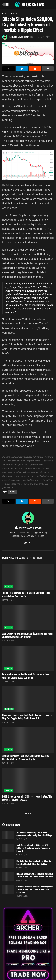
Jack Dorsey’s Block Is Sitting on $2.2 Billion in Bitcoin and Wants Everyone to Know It (28, 635)
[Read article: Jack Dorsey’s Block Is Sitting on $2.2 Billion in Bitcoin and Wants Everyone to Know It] (28, 618)
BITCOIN (8, 587)
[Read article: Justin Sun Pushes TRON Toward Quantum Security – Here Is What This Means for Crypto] (28, 740)
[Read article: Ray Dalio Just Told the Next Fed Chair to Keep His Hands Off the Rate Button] (8, 864)
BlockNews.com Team (23, 37)
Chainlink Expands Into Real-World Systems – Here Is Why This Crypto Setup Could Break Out (27, 717)
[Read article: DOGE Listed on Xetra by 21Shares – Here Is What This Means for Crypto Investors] (28, 781)
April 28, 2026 (8, 600)
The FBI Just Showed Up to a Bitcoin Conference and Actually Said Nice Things (26, 594)
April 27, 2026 (8, 682)
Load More (28, 814)
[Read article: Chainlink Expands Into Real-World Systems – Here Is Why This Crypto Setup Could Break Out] (28, 699)
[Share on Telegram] (22, 69)
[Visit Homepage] (30, 4)
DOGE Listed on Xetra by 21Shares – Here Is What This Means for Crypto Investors (27, 798)
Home (5, 14)
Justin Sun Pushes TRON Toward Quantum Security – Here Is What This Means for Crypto (26, 757)
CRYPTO (13, 14)
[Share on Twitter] (9, 69)
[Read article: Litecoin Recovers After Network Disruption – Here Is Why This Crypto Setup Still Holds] (28, 658)
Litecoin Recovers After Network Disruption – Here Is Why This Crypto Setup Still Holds (27, 676)
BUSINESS (9, 709)
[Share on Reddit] (35, 69)
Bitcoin (12, 492)
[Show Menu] (52, 4)
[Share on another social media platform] (48, 69)
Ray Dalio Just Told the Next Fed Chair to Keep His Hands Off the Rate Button (34, 862)
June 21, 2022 (44, 37)
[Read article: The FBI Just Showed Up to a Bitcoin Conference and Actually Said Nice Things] (28, 577)
